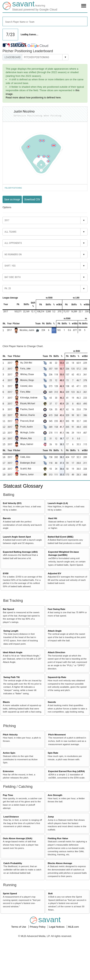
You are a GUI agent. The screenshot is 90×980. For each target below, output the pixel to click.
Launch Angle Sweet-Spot (17, 537)
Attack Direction (56, 652)
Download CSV (32, 199)
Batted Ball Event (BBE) (61, 537)
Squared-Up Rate (57, 677)
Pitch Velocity (10, 735)
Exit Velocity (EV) (12, 503)
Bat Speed (8, 609)
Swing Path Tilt (11, 677)
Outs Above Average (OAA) (18, 838)
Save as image (12, 199)
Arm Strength (55, 795)
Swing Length (11, 631)
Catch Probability (13, 863)
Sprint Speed (10, 893)
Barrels (7, 518)
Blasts (6, 702)
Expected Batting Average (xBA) (20, 552)
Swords (52, 702)
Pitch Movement (57, 735)
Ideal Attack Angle (13, 652)
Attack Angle (55, 631)
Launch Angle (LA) (58, 503)
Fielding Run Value (58, 838)
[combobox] (45, 21)
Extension (8, 771)
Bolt (51, 893)
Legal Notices (57, 927)
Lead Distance (11, 817)
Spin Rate (53, 753)
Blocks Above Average (60, 863)
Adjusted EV (54, 573)
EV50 (6, 573)
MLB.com (74, 927)
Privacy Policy (38, 927)
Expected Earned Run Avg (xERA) (67, 771)
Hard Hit (53, 518)
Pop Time (8, 795)
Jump (51, 817)
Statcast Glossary (23, 486)
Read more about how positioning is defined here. (34, 97)
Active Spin (9, 753)
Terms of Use (19, 927)
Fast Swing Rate (56, 609)
